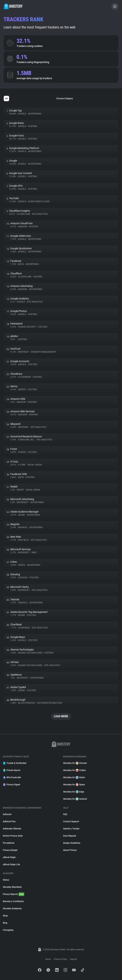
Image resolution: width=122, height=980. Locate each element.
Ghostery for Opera (74, 785)
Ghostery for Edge (74, 792)
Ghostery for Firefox (74, 770)
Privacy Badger (10, 850)
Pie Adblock (9, 843)
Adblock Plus (9, 822)
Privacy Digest (12, 785)
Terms (48, 959)
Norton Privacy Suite (13, 836)
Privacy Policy (60, 959)
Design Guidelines (72, 843)
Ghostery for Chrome (75, 763)
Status (6, 880)
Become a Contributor (13, 901)
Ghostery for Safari (74, 777)
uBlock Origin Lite (11, 864)
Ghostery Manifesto (12, 887)
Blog (5, 923)
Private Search (12, 770)
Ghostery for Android (75, 799)
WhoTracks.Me (12, 777)
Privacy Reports (14, 894)
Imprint (73, 959)
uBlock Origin (9, 857)
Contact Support (71, 822)
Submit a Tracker (71, 829)
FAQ (65, 814)
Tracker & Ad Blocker (15, 763)
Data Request (70, 836)
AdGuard (7, 814)
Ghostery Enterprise (12, 909)
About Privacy (70, 850)
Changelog (8, 930)
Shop (5, 916)
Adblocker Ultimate (12, 829)
